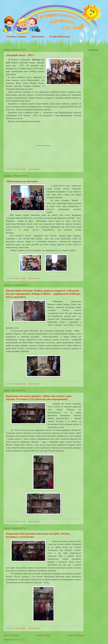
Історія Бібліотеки (60, 37)
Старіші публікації (75, 635)
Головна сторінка (16, 37)
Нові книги (38, 37)
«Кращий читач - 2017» (20, 55)
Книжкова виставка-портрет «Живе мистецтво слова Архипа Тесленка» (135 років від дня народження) (39, 398)
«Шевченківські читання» (22, 181)
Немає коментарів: (34, 169)
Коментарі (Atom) (19, 640)
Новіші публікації (11, 635)
